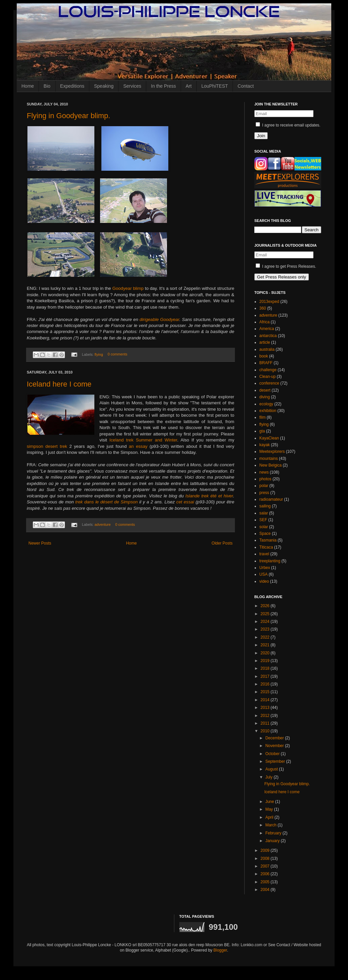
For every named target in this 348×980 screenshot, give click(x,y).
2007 (266, 866)
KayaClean (269, 438)
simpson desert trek (47, 446)
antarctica (268, 336)
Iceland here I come (59, 384)
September (276, 761)
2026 (266, 606)
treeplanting (270, 561)
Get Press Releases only (282, 277)
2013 (266, 708)
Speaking (104, 86)
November (275, 746)
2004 (266, 890)
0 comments (118, 354)
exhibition (268, 411)
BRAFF (266, 363)
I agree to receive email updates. (288, 125)
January (273, 841)
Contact (246, 86)
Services (132, 86)
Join (261, 136)
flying (99, 354)
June (270, 802)
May (270, 809)
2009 (266, 850)
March (272, 825)
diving (265, 397)
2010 (266, 731)
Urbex (265, 568)
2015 (266, 692)
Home (28, 86)
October (273, 754)
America (267, 329)
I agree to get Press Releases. (286, 266)
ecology (266, 404)
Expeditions (72, 86)
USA (264, 574)
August (272, 769)
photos (265, 479)
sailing (265, 506)
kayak (265, 445)
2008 (266, 859)
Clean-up (268, 377)
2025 (266, 614)
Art (189, 86)
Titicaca (266, 547)
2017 (266, 676)
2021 (266, 645)
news (264, 472)
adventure (103, 524)
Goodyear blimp (128, 288)
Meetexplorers (272, 452)
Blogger (220, 950)
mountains (269, 459)
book (264, 356)
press (264, 493)
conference (269, 383)
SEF (263, 520)
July (270, 777)
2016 (266, 684)
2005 (266, 882)
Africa (265, 322)
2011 (266, 723)
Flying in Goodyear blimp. (68, 116)
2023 (266, 629)
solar (264, 527)
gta (262, 431)
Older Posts (222, 543)
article (265, 342)
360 (263, 308)
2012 (266, 716)
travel (264, 554)
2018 (266, 668)
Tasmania (268, 540)
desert (265, 390)
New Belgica (271, 465)
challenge (268, 370)
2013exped (269, 302)
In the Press (163, 86)
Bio (47, 86)
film (263, 417)
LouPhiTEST (215, 86)
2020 (266, 653)
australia (267, 349)
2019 (266, 661)
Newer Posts (40, 543)
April (270, 817)
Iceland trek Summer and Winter (143, 440)
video (264, 581)
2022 (266, 637)
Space (265, 534)
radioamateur (271, 499)
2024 (266, 622)
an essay (138, 446)
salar (264, 513)
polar (264, 486)
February (274, 833)
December (275, 738)
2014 (266, 700)
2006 (266, 874)
